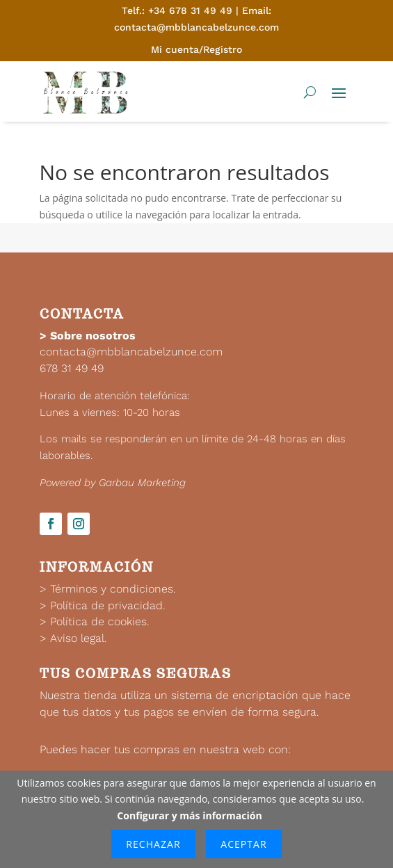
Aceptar (243, 844)
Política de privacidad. (108, 605)
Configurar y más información (189, 815)
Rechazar (153, 844)
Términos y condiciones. (113, 589)
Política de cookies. (100, 621)
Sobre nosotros (93, 336)
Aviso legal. (79, 638)
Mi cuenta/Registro (196, 49)
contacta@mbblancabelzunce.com (131, 352)
